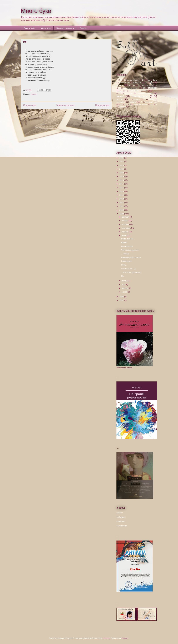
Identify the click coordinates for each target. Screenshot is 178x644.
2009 (122, 214)
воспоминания (124, 83)
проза (119, 99)
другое (34, 94)
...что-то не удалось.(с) (131, 272)
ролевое (137, 99)
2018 (122, 180)
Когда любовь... (128, 239)
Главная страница (66, 105)
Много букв (36, 11)
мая (124, 285)
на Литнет (121, 521)
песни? (120, 96)
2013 (122, 199)
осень (155, 91)
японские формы (141, 104)
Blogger (125, 638)
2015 (122, 191)
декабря (126, 217)
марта (125, 292)
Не (122, 276)
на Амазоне (122, 526)
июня (124, 281)
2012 (122, 202)
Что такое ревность (130, 250)
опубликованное (138, 91)
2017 (122, 184)
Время (124, 242)
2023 (122, 165)
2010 (122, 210)
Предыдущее (102, 105)
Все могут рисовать (65, 28)
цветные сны (151, 102)
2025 (122, 158)
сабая (152, 99)
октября (125, 224)
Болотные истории (132, 80)
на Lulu (120, 513)
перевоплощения (145, 93)
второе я (137, 83)
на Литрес (121, 517)
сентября (126, 228)
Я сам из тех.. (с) (129, 269)
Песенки (83, 28)
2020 (122, 173)
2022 (122, 169)
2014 (122, 195)
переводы (129, 93)
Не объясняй (127, 246)
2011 (122, 206)
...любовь (125, 254)
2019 (122, 176)
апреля (125, 288)
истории (150, 85)
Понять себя (29, 28)
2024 (122, 161)
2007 (122, 300)
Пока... (124, 265)
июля (124, 236)
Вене (155, 80)
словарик (121, 102)
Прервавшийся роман (131, 257)
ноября (125, 221)
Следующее (30, 105)
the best (122, 107)
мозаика (153, 88)
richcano (107, 638)
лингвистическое (131, 88)
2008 (122, 297)
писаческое (140, 96)
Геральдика (126, 261)
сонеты (133, 102)
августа (125, 232)
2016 (122, 188)
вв (149, 80)
